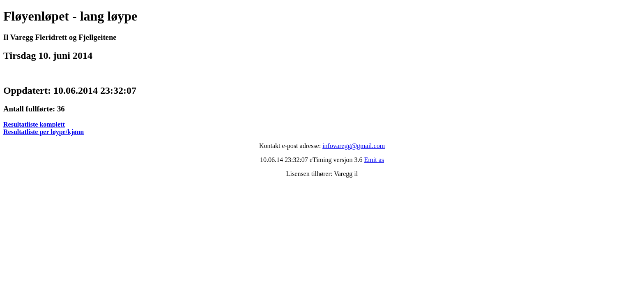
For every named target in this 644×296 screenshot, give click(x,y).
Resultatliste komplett (34, 124)
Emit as (374, 160)
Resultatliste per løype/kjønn (44, 132)
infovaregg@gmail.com (354, 146)
